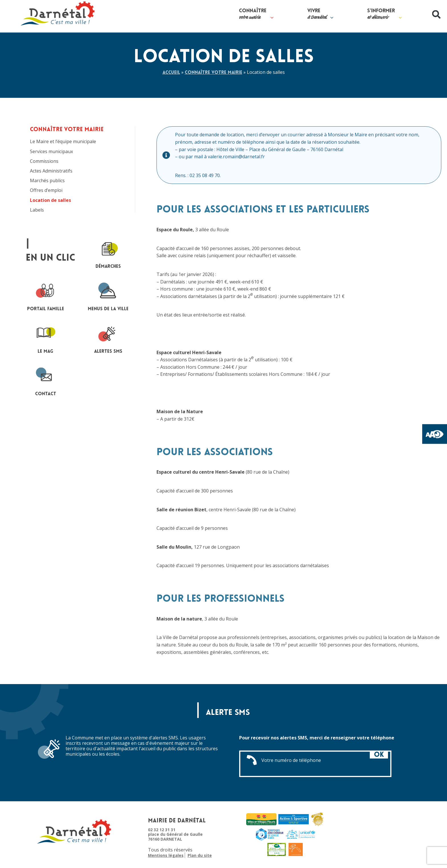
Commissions (44, 161)
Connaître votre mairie (214, 73)
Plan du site (200, 856)
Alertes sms (108, 339)
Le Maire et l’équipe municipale (63, 142)
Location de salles (50, 200)
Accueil (171, 73)
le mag (46, 339)
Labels (37, 210)
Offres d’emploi (46, 190)
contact (46, 381)
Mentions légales (166, 856)
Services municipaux (51, 152)
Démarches (108, 254)
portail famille (46, 296)
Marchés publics (47, 181)
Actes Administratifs (51, 171)
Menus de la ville (108, 296)
